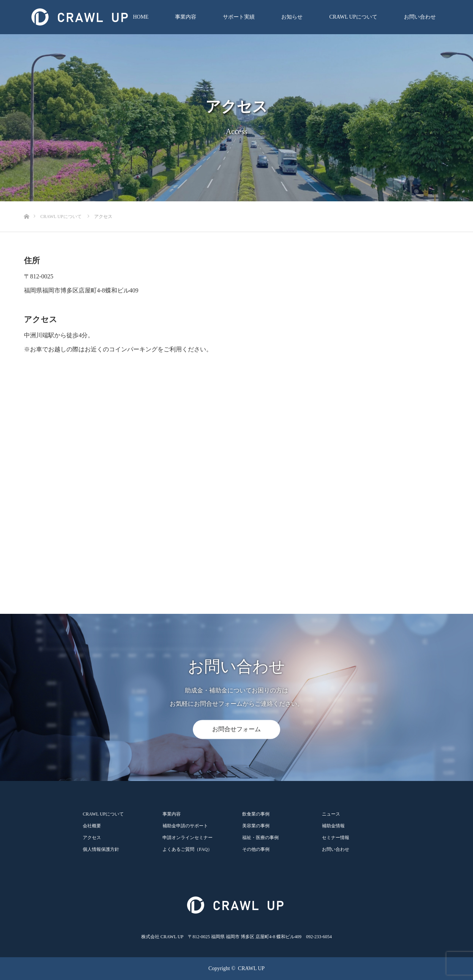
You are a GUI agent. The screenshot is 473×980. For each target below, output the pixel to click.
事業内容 (186, 17)
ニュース (331, 814)
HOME (141, 17)
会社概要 (92, 826)
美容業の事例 (256, 826)
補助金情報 (333, 826)
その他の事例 (256, 849)
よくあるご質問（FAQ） (187, 849)
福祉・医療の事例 (260, 838)
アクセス (92, 838)
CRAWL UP (251, 968)
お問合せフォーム (236, 729)
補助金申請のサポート (185, 826)
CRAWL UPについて (353, 17)
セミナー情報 (336, 838)
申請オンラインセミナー (188, 838)
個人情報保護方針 (101, 849)
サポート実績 (239, 17)
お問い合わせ (420, 17)
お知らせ (292, 17)
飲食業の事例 (256, 814)
